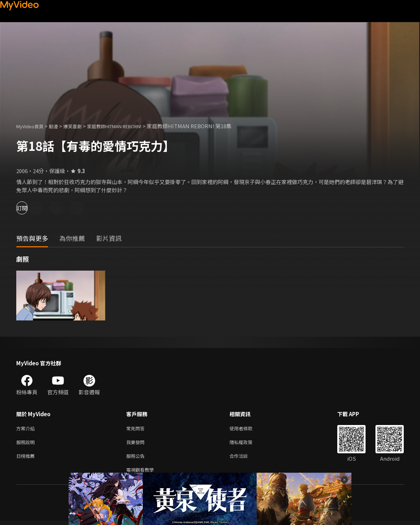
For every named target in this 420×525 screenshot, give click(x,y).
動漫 (59, 126)
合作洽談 (244, 458)
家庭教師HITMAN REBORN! (130, 126)
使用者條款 (247, 429)
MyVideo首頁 (32, 126)
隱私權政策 (247, 444)
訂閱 (30, 208)
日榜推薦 (27, 458)
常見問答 (137, 429)
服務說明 (27, 444)
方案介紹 (27, 429)
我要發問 (137, 444)
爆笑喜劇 (80, 126)
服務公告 (137, 458)
